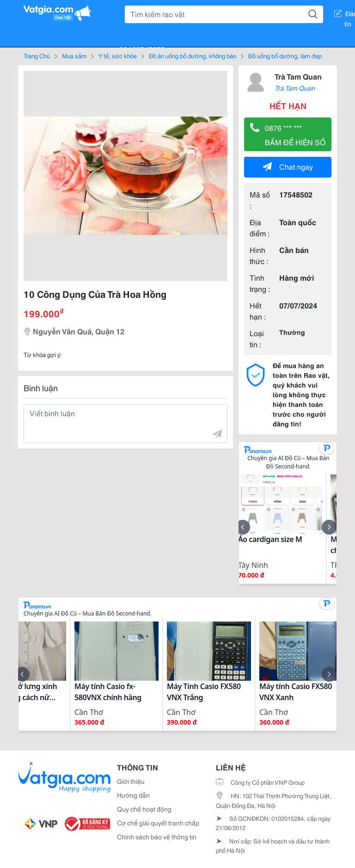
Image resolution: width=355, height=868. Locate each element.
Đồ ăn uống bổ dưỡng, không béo (193, 55)
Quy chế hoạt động (144, 809)
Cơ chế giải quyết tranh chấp (158, 823)
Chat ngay (288, 166)
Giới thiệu (131, 781)
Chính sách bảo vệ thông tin (157, 837)
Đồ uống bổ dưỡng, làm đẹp (285, 55)
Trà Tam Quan (298, 76)
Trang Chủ (37, 55)
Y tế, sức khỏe (118, 55)
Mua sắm (74, 55)
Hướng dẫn (133, 795)
